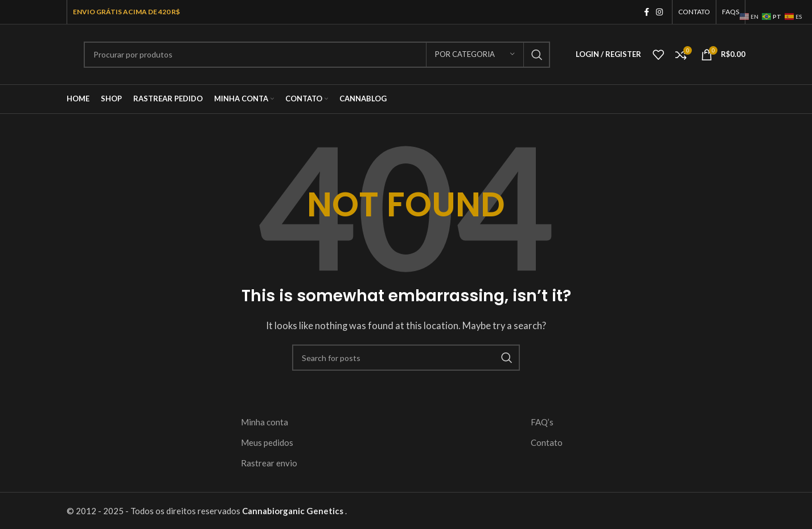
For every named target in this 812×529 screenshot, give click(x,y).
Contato (547, 442)
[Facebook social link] (647, 12)
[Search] (317, 55)
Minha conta (264, 422)
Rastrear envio (269, 463)
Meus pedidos (267, 442)
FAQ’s (542, 422)
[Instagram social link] (659, 12)
